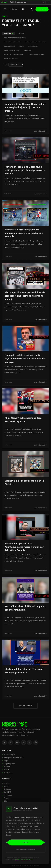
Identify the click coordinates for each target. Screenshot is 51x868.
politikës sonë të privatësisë (24, 860)
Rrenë (5, 798)
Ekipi (5, 761)
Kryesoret (7, 795)
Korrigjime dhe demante (13, 758)
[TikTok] (30, 743)
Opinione (7, 789)
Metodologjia (9, 755)
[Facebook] (5, 743)
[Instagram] (11, 743)
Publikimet (7, 773)
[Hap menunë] (5, 9)
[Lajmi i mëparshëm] (44, 2)
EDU (5, 801)
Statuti (6, 770)
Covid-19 (7, 792)
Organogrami (9, 764)
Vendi (5, 786)
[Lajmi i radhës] (48, 2)
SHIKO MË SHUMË (26, 706)
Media (6, 783)
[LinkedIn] (36, 743)
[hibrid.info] (15, 724)
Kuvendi (6, 767)
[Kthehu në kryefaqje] (14, 9)
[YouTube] (17, 743)
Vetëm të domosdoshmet (26, 850)
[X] (23, 743)
